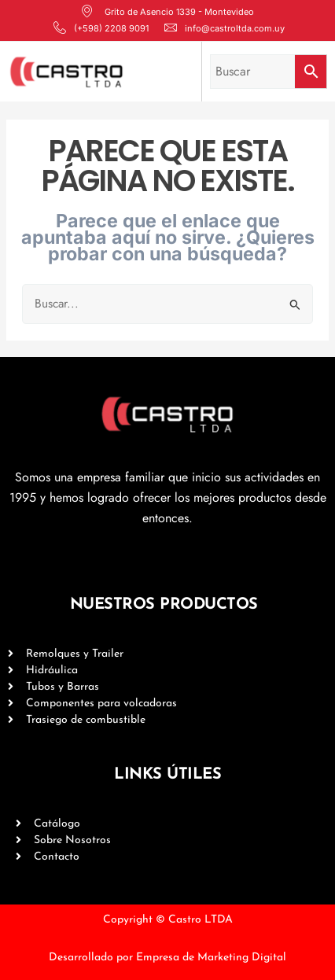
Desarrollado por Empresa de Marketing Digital (167, 958)
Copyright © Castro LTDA (168, 920)
